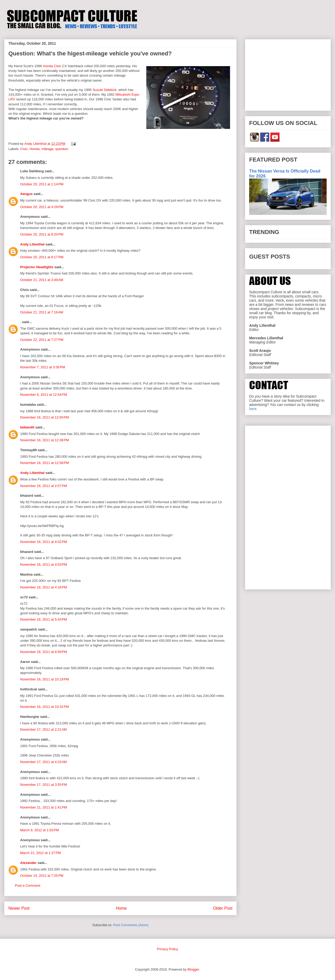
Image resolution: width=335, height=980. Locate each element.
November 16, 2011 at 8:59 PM (44, 652)
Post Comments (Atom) (131, 925)
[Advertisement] (288, 74)
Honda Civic (52, 66)
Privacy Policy (168, 949)
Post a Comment (28, 886)
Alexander (28, 863)
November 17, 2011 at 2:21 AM (43, 729)
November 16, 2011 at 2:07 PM (44, 486)
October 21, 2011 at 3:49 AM (42, 280)
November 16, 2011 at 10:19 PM (44, 679)
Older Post (223, 908)
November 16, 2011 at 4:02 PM (44, 542)
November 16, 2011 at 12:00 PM (44, 417)
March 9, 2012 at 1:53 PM (40, 830)
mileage (48, 149)
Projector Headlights (37, 267)
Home (121, 908)
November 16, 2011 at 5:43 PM (44, 619)
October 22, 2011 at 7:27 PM (42, 340)
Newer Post (19, 908)
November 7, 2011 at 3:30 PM (43, 367)
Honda (35, 149)
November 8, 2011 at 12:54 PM (44, 395)
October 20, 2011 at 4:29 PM (42, 207)
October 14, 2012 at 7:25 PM (42, 876)
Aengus (26, 194)
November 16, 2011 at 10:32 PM (44, 707)
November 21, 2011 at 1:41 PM (44, 807)
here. (253, 409)
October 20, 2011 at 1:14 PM (42, 184)
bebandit (27, 427)
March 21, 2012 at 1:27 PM (40, 853)
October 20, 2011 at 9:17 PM (42, 257)
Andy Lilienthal (32, 244)
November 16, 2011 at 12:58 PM (44, 463)
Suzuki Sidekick (105, 90)
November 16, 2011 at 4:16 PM (44, 587)
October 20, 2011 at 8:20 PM (42, 234)
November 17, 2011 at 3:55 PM (44, 785)
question (62, 149)
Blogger (193, 969)
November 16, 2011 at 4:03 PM (44, 564)
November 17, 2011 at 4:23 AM (43, 762)
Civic (24, 149)
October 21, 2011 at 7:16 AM (42, 312)
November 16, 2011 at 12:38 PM (44, 440)
